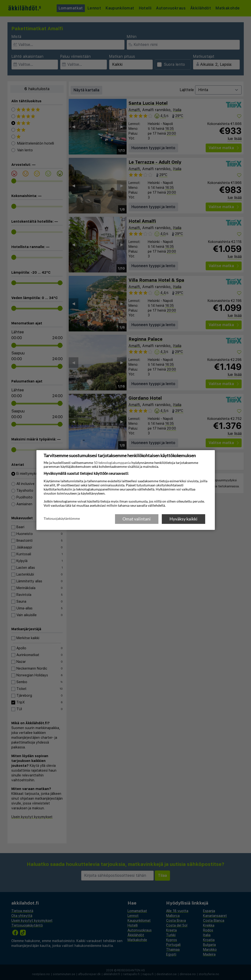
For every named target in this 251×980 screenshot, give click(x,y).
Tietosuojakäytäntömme (62, 519)
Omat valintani (137, 519)
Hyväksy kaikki (183, 519)
